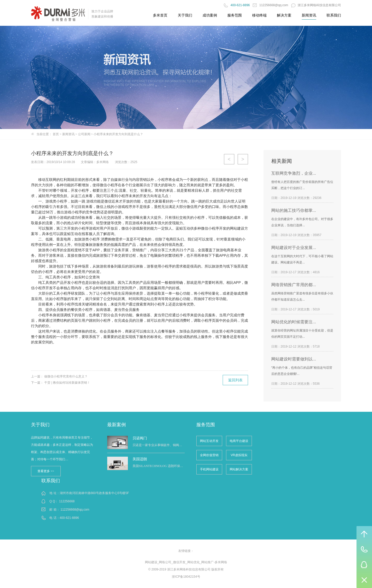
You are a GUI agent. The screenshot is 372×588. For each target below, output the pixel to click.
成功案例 (210, 15)
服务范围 (235, 15)
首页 (56, 134)
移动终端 (259, 15)
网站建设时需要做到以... (294, 359)
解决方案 (284, 15)
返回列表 (235, 380)
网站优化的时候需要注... (294, 322)
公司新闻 (84, 134)
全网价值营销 (209, 455)
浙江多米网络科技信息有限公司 (316, 5)
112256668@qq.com (271, 5)
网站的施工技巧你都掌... (294, 210)
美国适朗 (140, 459)
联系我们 (334, 15)
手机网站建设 (209, 469)
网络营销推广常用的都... (294, 285)
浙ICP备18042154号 (186, 577)
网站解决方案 (239, 469)
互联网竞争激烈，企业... (294, 173)
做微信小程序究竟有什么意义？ (66, 376)
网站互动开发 (209, 441)
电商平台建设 (239, 441)
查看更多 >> (46, 471)
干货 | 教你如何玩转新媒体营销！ (67, 383)
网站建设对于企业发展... (294, 248)
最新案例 (117, 425)
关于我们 (185, 15)
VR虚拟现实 (239, 455)
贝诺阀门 (140, 438)
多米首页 (160, 15)
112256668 (67, 501)
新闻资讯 (309, 15)
